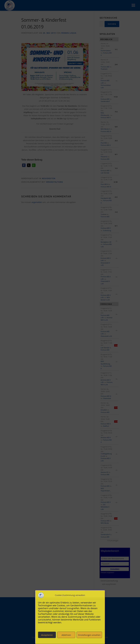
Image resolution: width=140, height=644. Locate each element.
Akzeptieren (47, 635)
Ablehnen (66, 635)
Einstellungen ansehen (89, 635)
